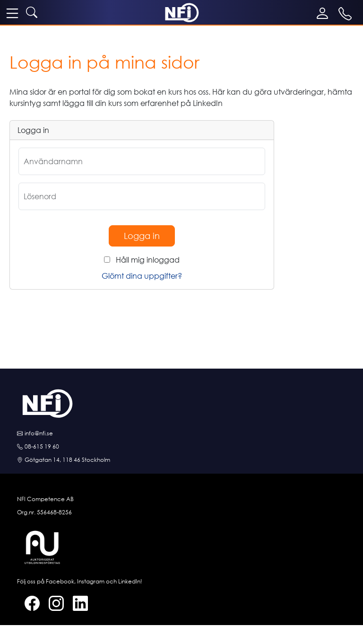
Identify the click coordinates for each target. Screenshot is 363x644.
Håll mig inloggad (148, 260)
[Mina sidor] (324, 13)
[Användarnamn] (142, 161)
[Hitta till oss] (181, 460)
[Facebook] (28, 603)
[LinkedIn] (77, 603)
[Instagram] (52, 603)
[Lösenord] (142, 196)
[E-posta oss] (181, 433)
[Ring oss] (181, 447)
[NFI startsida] (182, 12)
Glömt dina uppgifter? (142, 276)
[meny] (12, 13)
